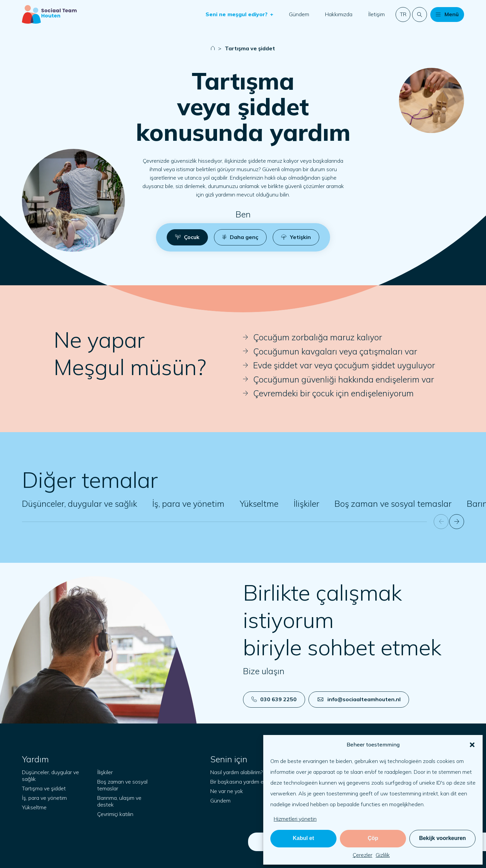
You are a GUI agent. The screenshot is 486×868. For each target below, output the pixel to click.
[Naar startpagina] (213, 48)
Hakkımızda (339, 14)
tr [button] (403, 14)
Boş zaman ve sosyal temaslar (393, 504)
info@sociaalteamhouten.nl (359, 699)
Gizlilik (383, 855)
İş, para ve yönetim (188, 504)
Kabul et (303, 838)
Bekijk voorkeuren (443, 838)
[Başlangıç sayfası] (49, 14)
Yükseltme (259, 504)
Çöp (373, 838)
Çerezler (362, 855)
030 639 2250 (274, 699)
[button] (472, 745)
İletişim (376, 14)
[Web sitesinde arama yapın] (420, 15)
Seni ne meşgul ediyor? (237, 14)
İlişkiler (306, 504)
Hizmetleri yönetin (295, 819)
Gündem (299, 14)
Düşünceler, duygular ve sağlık (79, 504)
